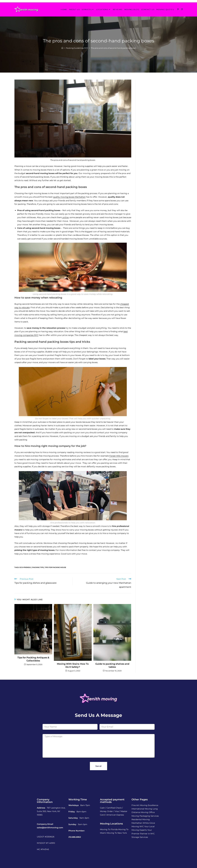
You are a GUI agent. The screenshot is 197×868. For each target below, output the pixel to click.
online (65, 217)
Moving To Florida (109, 829)
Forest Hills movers (119, 456)
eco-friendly (25, 567)
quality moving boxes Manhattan (69, 197)
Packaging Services (149, 816)
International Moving (142, 809)
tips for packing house (55, 567)
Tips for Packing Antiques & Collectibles (33, 659)
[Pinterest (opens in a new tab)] (178, 9)
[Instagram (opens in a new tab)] (182, 9)
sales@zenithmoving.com (50, 828)
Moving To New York (117, 833)
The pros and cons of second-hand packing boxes (113, 48)
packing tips (38, 567)
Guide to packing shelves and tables (112, 665)
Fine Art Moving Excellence (145, 805)
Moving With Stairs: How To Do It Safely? (73, 665)
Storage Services (140, 837)
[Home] (62, 48)
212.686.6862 (75, 837)
